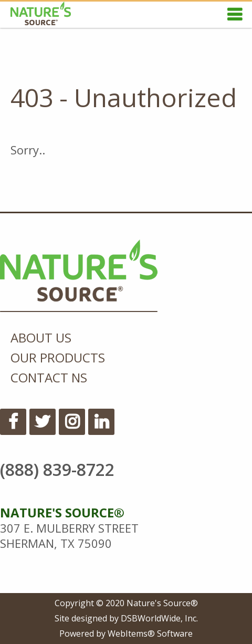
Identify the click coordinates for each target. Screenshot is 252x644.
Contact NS (49, 377)
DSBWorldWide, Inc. (159, 618)
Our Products (58, 357)
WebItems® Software (150, 633)
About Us (41, 337)
